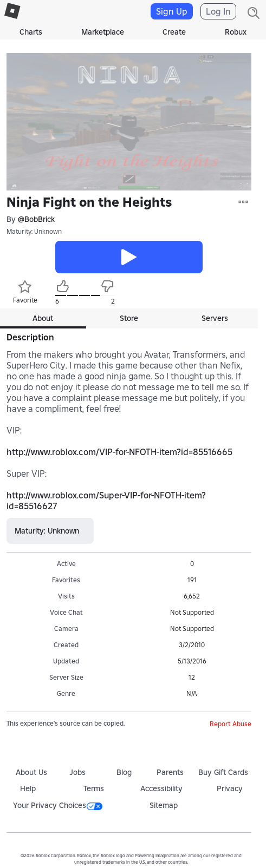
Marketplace (103, 32)
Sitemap (164, 805)
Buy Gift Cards (223, 772)
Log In (218, 11)
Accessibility (161, 788)
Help (28, 788)
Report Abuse (231, 724)
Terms (94, 788)
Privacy (230, 788)
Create (174, 32)
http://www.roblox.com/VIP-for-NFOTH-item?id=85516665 (119, 452)
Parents (170, 772)
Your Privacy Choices (58, 805)
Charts (31, 32)
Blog (124, 772)
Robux (236, 32)
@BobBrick (36, 219)
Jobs (77, 772)
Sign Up (172, 11)
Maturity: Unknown (34, 231)
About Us (31, 772)
